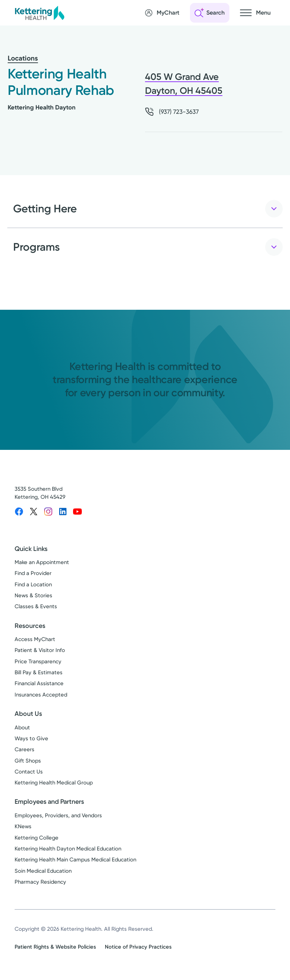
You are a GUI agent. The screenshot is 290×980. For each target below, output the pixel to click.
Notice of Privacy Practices (138, 947)
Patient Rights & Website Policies (55, 947)
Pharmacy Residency (40, 882)
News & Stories (33, 595)
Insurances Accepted (41, 695)
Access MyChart (35, 639)
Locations (23, 58)
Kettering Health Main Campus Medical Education (75, 860)
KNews (23, 826)
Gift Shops (28, 761)
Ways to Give (31, 738)
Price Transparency (38, 661)
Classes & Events (36, 606)
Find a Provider (33, 573)
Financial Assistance (39, 683)
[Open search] (210, 13)
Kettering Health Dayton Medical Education (68, 849)
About (22, 728)
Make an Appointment (42, 562)
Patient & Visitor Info (40, 650)
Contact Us (29, 772)
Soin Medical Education (43, 871)
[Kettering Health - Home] (39, 13)
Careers (24, 749)
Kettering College (37, 838)
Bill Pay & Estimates (39, 672)
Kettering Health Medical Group (54, 783)
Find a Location (33, 584)
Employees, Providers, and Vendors (58, 815)
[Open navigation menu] (255, 13)
